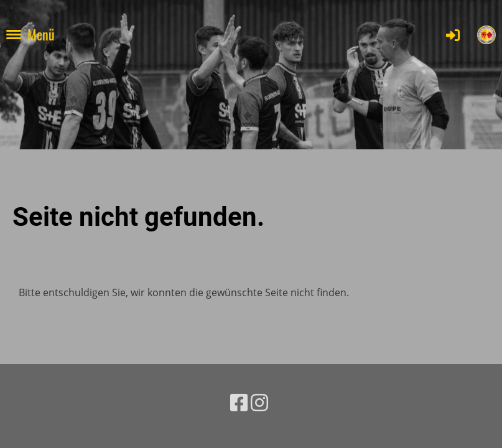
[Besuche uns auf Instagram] (259, 402)
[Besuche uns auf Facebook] (239, 402)
